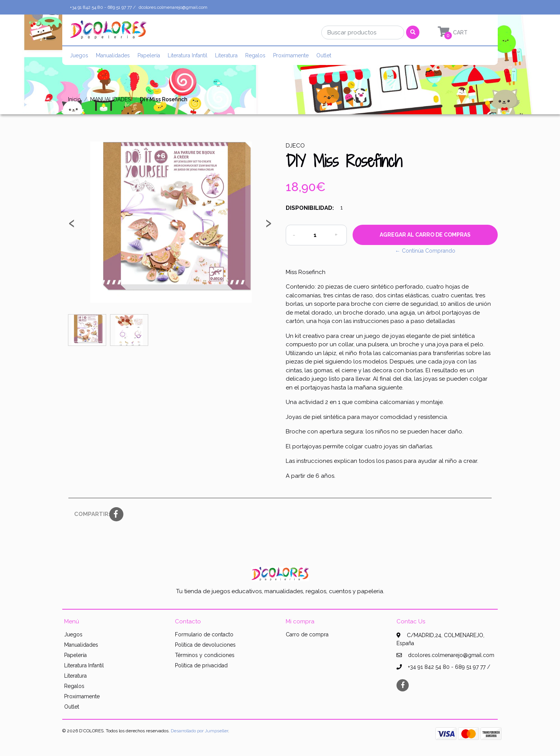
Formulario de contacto (204, 634)
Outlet (324, 55)
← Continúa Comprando (425, 251)
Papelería (149, 55)
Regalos (255, 55)
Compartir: (89, 514)
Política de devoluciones (205, 645)
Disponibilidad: (310, 208)
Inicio (74, 99)
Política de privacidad (201, 665)
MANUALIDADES (110, 99)
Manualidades (113, 55)
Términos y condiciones (205, 655)
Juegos (79, 55)
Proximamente (291, 55)
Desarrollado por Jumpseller (199, 731)
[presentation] (72, 226)
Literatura (226, 55)
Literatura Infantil (188, 55)
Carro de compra (307, 634)
